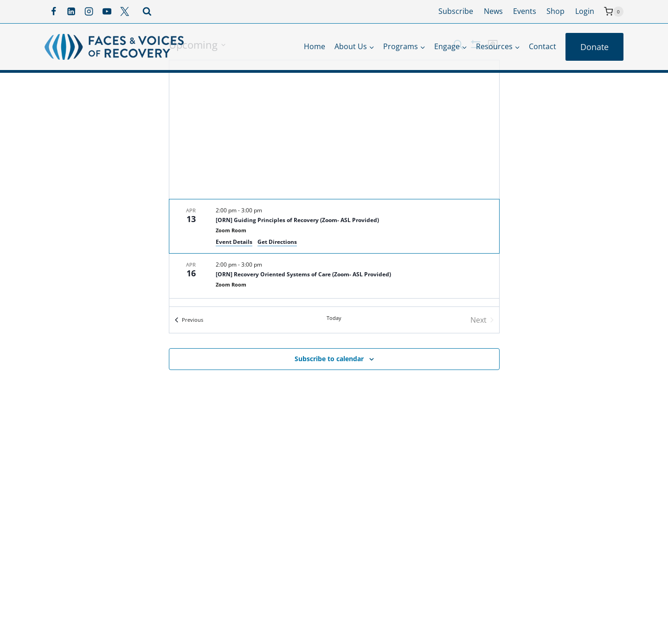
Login (585, 11)
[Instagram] (89, 12)
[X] (125, 12)
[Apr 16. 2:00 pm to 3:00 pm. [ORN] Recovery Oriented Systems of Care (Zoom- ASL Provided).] (334, 276)
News (493, 11)
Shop (556, 11)
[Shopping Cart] (614, 12)
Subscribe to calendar (329, 359)
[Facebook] (53, 12)
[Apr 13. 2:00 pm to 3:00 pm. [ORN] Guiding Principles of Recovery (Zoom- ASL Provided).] (334, 226)
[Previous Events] (189, 320)
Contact (543, 46)
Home (315, 46)
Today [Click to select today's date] (334, 318)
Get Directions (277, 242)
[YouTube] (107, 12)
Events (525, 11)
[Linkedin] (71, 12)
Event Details (234, 242)
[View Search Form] (147, 12)
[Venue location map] (334, 130)
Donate (594, 47)
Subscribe (456, 11)
